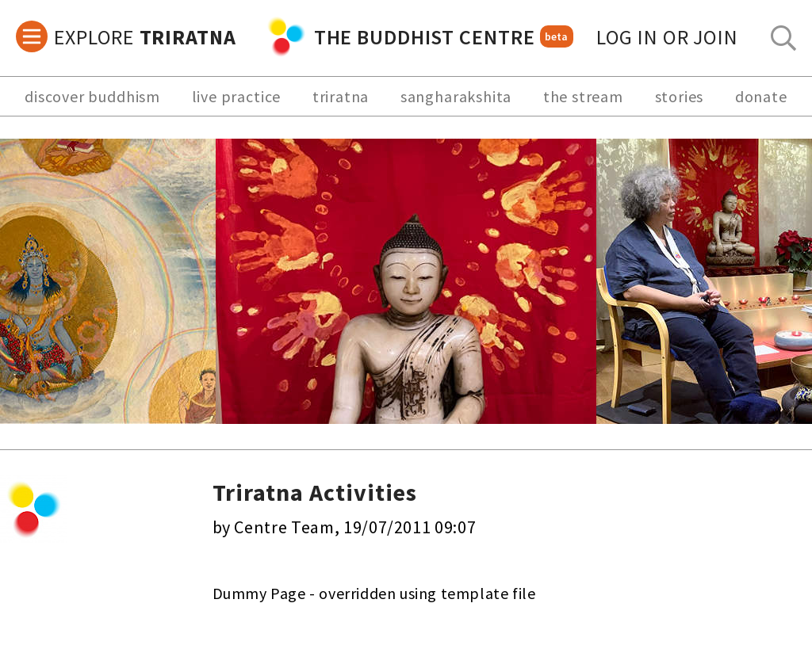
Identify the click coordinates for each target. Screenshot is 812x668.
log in (667, 37)
